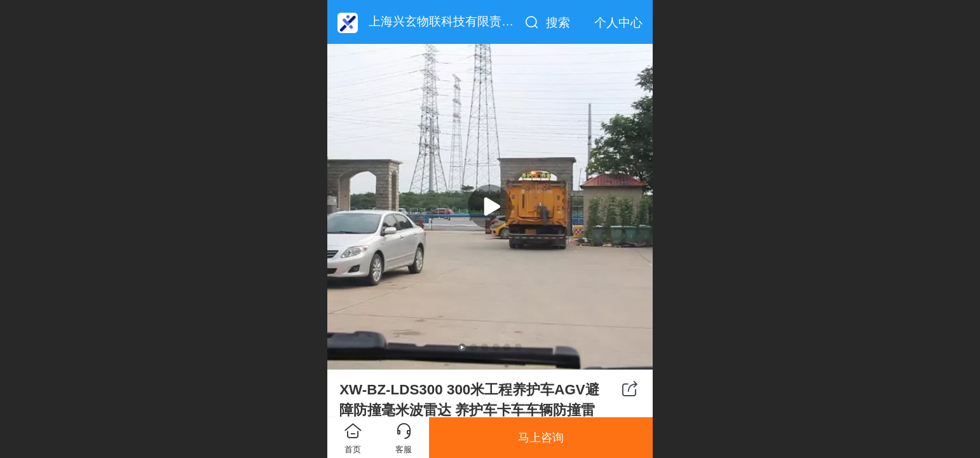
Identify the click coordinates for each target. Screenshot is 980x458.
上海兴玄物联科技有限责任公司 (453, 21)
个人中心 (618, 23)
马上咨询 (541, 438)
